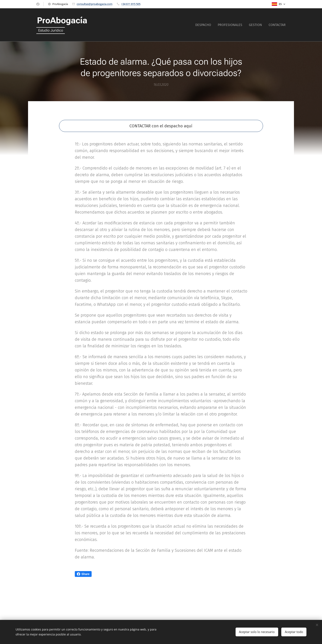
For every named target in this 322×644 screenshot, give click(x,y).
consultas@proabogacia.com (95, 4)
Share (83, 574)
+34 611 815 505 (131, 4)
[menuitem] (204, 25)
